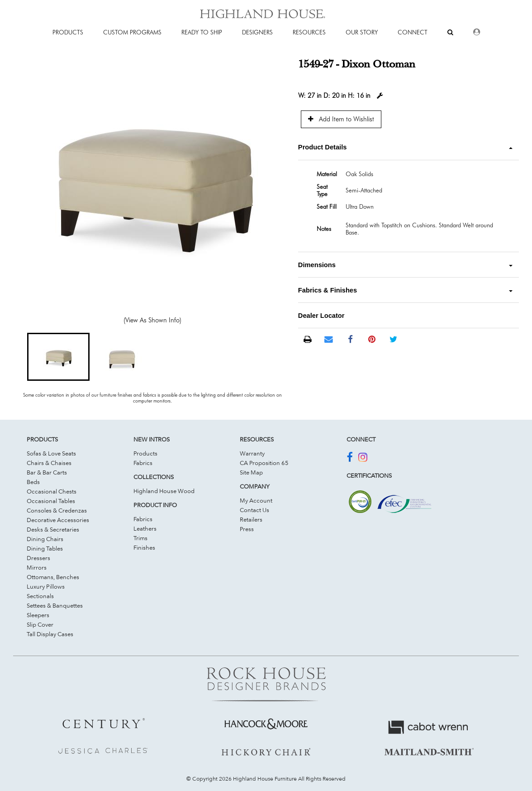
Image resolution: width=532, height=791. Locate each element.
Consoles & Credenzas (57, 510)
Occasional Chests (52, 491)
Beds (33, 482)
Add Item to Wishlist (341, 119)
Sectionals (40, 596)
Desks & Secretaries (53, 529)
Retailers (251, 519)
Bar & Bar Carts (47, 472)
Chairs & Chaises (49, 463)
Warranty (252, 453)
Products (145, 453)
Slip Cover (40, 624)
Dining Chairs (45, 539)
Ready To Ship (202, 32)
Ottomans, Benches (53, 577)
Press (247, 529)
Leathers (145, 528)
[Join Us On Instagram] (363, 459)
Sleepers (38, 615)
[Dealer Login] (477, 32)
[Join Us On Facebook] (349, 459)
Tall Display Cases (50, 634)
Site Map (251, 472)
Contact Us (254, 510)
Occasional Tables (51, 501)
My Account (256, 500)
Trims (140, 538)
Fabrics (143, 463)
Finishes (144, 547)
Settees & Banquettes (55, 605)
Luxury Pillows (46, 586)
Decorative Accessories (58, 520)
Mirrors (37, 567)
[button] (58, 357)
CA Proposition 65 (264, 463)
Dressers (38, 558)
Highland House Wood (164, 491)
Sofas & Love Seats (51, 453)
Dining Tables (45, 548)
